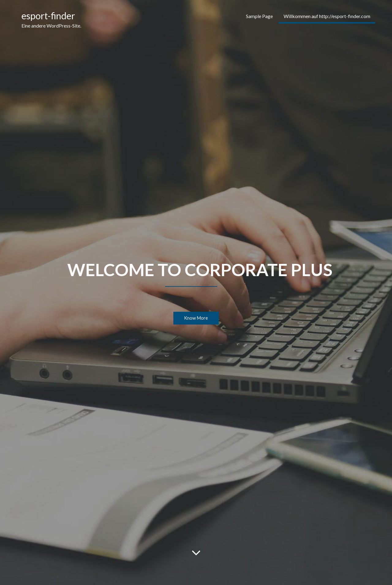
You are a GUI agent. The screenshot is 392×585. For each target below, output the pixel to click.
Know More (196, 318)
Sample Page (259, 16)
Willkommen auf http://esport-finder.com (327, 16)
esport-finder (48, 16)
